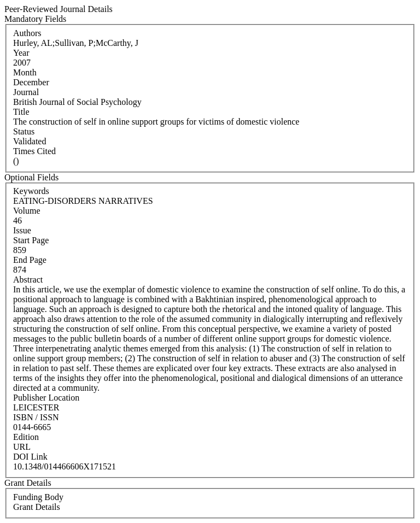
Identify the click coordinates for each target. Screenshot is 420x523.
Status (24, 131)
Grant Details (37, 507)
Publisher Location (46, 398)
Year (21, 53)
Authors (27, 33)
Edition (26, 437)
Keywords (31, 191)
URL (22, 447)
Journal (26, 92)
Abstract (28, 280)
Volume (27, 211)
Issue (22, 230)
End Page (30, 260)
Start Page (31, 240)
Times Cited (34, 151)
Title (21, 112)
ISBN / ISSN (36, 417)
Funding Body (38, 497)
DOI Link (30, 457)
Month (25, 72)
